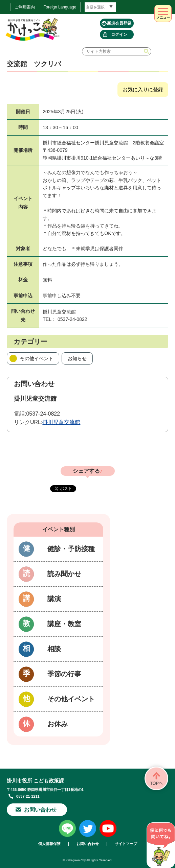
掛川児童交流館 (61, 422)
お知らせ (77, 358)
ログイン (119, 34)
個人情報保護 (49, 844)
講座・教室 (64, 624)
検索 (147, 51)
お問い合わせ (40, 810)
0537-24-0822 (43, 414)
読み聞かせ (64, 574)
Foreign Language (60, 7)
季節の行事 (64, 674)
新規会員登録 (119, 23)
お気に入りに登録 (143, 89)
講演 (54, 599)
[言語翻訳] (100, 7)
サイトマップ (126, 844)
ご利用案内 (25, 7)
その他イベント (37, 358)
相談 (54, 649)
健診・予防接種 (71, 549)
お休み (58, 724)
